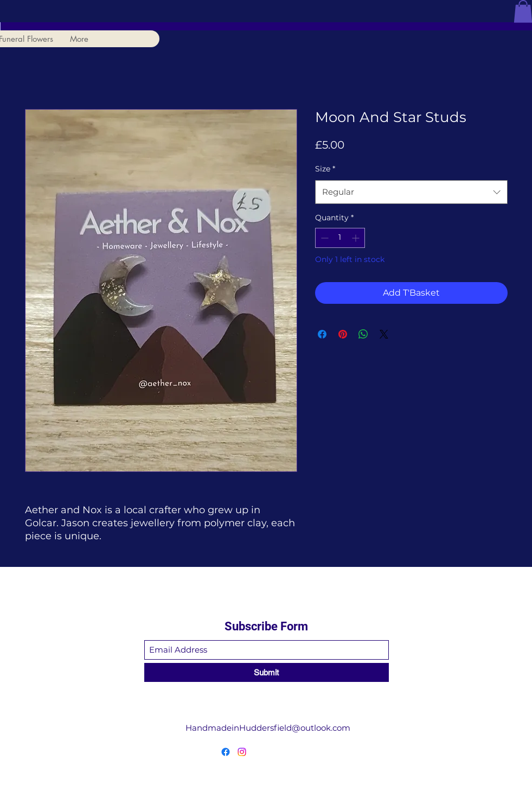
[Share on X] (384, 334)
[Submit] (267, 672)
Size (325, 169)
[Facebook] (226, 752)
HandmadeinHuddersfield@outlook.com (268, 728)
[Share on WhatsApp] (363, 334)
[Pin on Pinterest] (343, 334)
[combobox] (411, 192)
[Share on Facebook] (322, 334)
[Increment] (357, 238)
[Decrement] (323, 238)
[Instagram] (242, 752)
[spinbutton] (340, 238)
